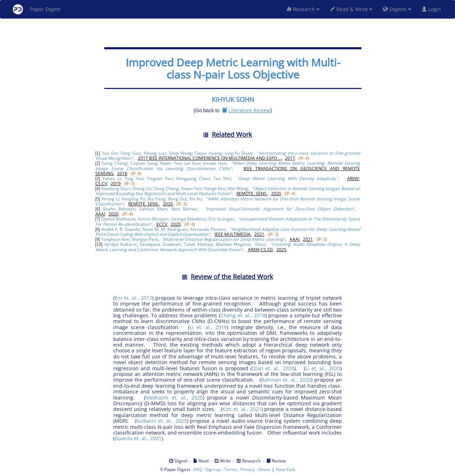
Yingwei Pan (160, 178)
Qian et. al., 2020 (273, 368)
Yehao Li (112, 178)
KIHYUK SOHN (233, 99)
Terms (230, 469)
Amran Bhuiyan (153, 219)
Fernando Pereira (208, 229)
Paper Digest (37, 9)
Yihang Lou (154, 153)
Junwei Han (215, 163)
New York (286, 469)
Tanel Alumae (198, 244)
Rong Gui (177, 199)
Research (303, 9)
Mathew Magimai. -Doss (241, 244)
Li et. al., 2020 (323, 368)
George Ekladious (189, 219)
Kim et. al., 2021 (242, 409)
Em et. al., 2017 (133, 298)
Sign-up (213, 469)
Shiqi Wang (180, 153)
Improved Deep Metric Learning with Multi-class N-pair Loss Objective (233, 68)
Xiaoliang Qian (115, 189)
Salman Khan (153, 209)
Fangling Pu (133, 199)
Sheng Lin (142, 189)
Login (433, 9)
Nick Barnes (184, 209)
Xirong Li (110, 199)
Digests (397, 9)
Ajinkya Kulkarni (120, 244)
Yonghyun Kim (115, 239)
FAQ (198, 469)
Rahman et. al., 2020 (286, 380)
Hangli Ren (215, 189)
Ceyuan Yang (144, 163)
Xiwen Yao (171, 163)
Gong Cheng (114, 163)
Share (264, 469)
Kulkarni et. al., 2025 (161, 421)
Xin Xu (196, 199)
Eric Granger (221, 219)
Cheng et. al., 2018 (243, 315)
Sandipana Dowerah (160, 244)
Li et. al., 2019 (208, 327)
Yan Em (110, 153)
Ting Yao (134, 178)
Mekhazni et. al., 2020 (174, 398)
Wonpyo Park (145, 239)
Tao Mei (222, 178)
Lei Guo (192, 163)
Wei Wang (238, 189)
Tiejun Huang (208, 153)
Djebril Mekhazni (118, 219)
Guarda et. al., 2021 (138, 438)
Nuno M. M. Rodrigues (165, 229)
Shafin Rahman (119, 209)
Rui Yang (157, 199)
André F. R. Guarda (121, 229)
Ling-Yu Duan (239, 153)
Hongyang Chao (193, 178)
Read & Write (351, 9)
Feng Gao (131, 153)
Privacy (247, 469)
